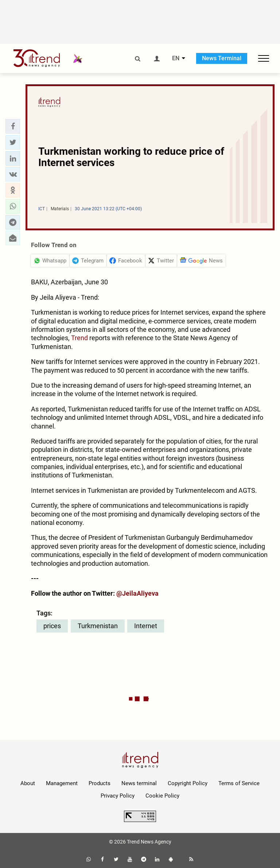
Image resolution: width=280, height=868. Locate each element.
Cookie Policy (162, 796)
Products (100, 783)
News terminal (139, 783)
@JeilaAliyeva (137, 593)
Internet (146, 626)
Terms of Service (239, 783)
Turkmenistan (98, 626)
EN (176, 58)
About (28, 783)
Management (62, 783)
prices (52, 626)
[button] (13, 126)
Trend (79, 338)
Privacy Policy (118, 796)
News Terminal (222, 58)
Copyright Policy (188, 783)
